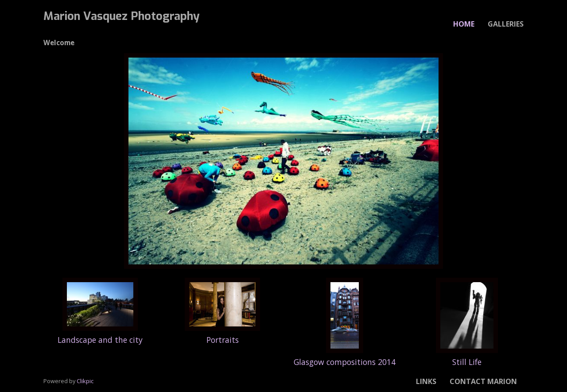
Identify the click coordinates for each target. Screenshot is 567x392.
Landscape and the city (100, 340)
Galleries (506, 24)
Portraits (223, 340)
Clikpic (85, 381)
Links (426, 381)
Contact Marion (483, 381)
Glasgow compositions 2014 (345, 362)
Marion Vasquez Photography (122, 16)
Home (464, 24)
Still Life (467, 362)
